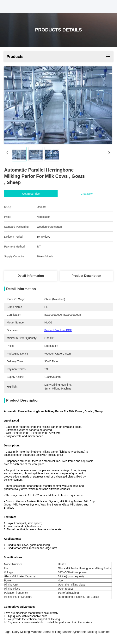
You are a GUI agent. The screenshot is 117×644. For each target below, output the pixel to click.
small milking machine (59, 632)
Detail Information (31, 276)
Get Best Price (34, 194)
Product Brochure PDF (58, 330)
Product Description (86, 276)
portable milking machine (92, 632)
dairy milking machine (27, 632)
